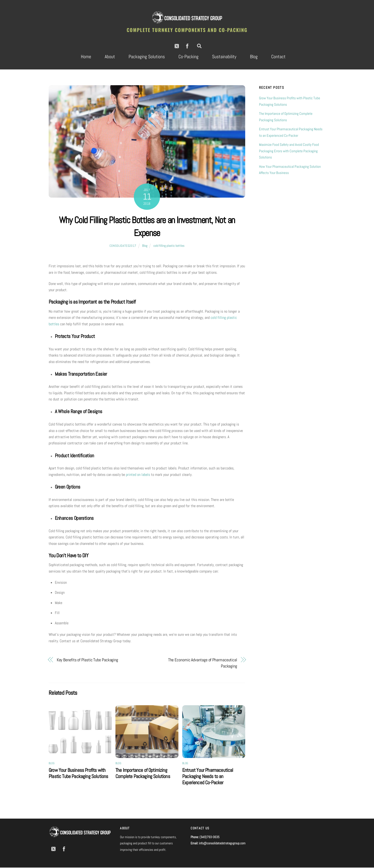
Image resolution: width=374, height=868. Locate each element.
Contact (278, 57)
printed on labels (138, 475)
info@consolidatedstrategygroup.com (222, 844)
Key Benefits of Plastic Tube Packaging (88, 660)
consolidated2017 (123, 246)
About (110, 57)
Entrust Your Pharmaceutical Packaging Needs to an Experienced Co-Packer (208, 777)
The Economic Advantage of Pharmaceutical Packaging (203, 663)
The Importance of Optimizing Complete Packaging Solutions (143, 774)
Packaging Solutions (147, 57)
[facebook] (187, 46)
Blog (254, 57)
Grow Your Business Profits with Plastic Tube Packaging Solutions (78, 774)
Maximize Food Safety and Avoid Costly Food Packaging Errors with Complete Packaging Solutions (289, 151)
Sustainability (224, 57)
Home (86, 57)
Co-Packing (188, 57)
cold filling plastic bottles (169, 246)
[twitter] (177, 46)
